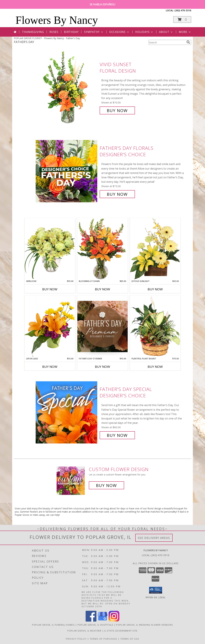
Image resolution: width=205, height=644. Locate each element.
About (166, 32)
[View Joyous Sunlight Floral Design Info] (155, 249)
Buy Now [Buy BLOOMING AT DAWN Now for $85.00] (102, 289)
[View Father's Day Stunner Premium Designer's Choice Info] (102, 326)
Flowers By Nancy (57, 20)
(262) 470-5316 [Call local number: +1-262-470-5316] (183, 10)
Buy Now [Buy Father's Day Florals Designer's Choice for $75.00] (117, 194)
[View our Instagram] (114, 621)
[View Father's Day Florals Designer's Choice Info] (67, 171)
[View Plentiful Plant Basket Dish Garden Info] (155, 326)
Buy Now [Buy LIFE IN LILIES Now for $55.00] (50, 367)
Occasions (119, 32)
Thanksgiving (33, 32)
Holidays (144, 32)
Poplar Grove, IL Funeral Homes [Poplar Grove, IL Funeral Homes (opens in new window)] (53, 625)
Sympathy (94, 32)
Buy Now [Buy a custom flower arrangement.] (106, 485)
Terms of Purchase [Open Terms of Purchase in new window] (104, 639)
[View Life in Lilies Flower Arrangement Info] (50, 326)
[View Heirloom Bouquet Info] (50, 249)
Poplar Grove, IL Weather (84, 631)
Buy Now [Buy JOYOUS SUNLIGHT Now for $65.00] (155, 289)
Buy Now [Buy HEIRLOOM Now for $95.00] (50, 289)
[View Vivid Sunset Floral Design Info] (67, 87)
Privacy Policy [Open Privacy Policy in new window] (76, 639)
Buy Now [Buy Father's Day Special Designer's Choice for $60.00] (117, 435)
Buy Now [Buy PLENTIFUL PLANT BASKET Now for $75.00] (155, 367)
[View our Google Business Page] (102, 621)
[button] (182, 19)
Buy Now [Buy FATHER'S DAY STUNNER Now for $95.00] (102, 367)
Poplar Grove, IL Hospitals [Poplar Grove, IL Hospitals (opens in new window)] (95, 625)
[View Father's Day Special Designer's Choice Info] (67, 412)
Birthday (71, 32)
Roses (54, 32)
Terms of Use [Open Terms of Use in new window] (130, 639)
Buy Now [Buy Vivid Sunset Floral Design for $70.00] (117, 110)
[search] (188, 42)
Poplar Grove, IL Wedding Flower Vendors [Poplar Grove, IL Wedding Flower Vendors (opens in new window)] (145, 625)
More (185, 32)
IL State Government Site (121, 631)
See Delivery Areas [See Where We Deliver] (154, 538)
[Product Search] (167, 42)
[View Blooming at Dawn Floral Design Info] (102, 249)
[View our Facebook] (91, 621)
